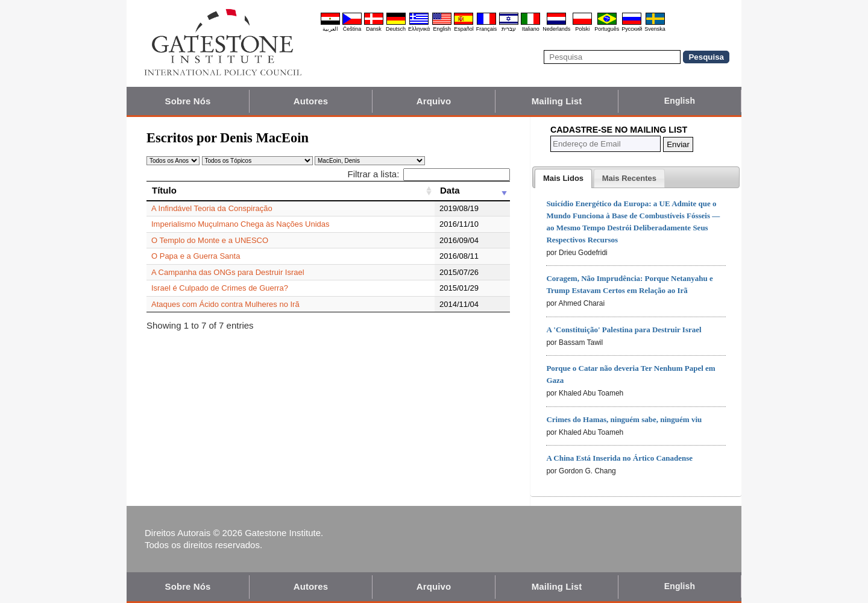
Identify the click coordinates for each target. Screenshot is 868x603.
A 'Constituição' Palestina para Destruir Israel (624, 330)
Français (487, 29)
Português (607, 29)
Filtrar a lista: (429, 174)
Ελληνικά (419, 29)
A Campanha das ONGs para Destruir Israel (228, 272)
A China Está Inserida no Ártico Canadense (619, 458)
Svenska (655, 29)
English (442, 29)
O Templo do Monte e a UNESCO (210, 240)
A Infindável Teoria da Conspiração (212, 208)
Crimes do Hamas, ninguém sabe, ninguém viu (624, 419)
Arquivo (434, 101)
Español (464, 29)
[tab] (563, 178)
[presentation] (563, 178)
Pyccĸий (632, 29)
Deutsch (396, 29)
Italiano (531, 29)
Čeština (352, 29)
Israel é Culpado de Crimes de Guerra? (220, 288)
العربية (330, 29)
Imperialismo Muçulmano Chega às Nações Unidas (241, 224)
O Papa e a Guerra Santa (196, 256)
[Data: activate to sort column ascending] (472, 191)
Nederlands (556, 29)
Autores (311, 101)
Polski (582, 29)
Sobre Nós (188, 101)
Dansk (374, 29)
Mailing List (557, 101)
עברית (509, 29)
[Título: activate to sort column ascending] (291, 191)
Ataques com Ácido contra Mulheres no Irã (225, 304)
